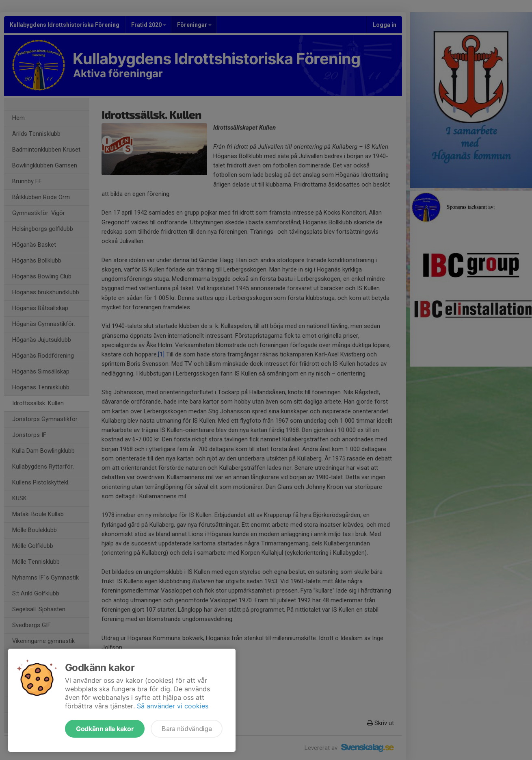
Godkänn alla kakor (105, 729)
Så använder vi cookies (173, 706)
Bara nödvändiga (187, 729)
